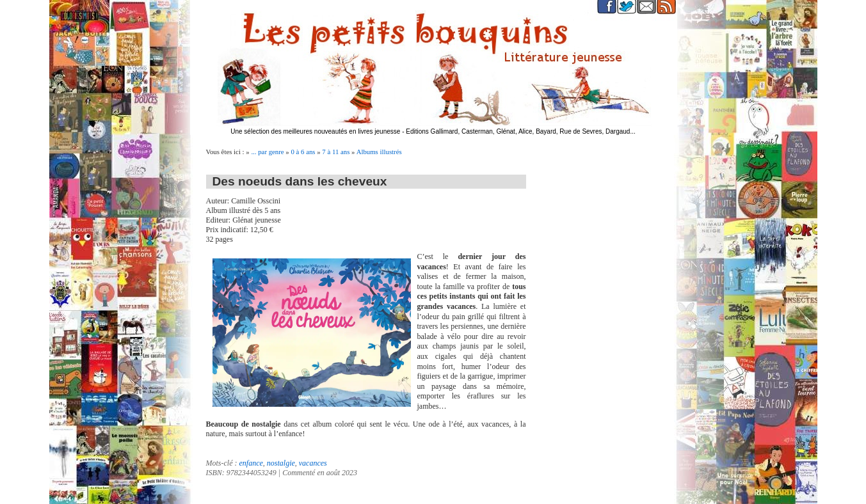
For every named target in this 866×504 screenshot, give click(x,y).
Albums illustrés (379, 152)
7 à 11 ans (336, 152)
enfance (251, 463)
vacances (313, 463)
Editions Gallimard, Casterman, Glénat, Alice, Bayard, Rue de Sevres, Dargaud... (521, 131)
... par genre (267, 152)
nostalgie (281, 463)
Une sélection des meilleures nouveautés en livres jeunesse (315, 131)
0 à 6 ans (303, 152)
